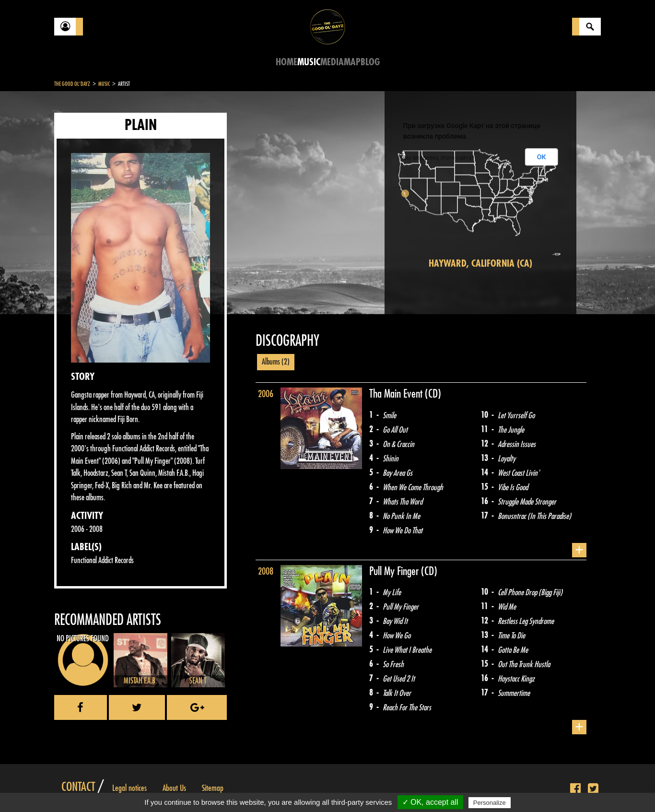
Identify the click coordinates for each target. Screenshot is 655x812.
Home (287, 62)
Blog (370, 62)
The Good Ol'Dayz (72, 84)
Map (352, 62)
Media (332, 62)
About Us (174, 788)
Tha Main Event (397, 394)
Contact (78, 787)
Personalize (490, 803)
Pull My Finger (395, 571)
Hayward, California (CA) (480, 264)
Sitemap (213, 788)
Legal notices (129, 788)
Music (309, 62)
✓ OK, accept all (430, 802)
